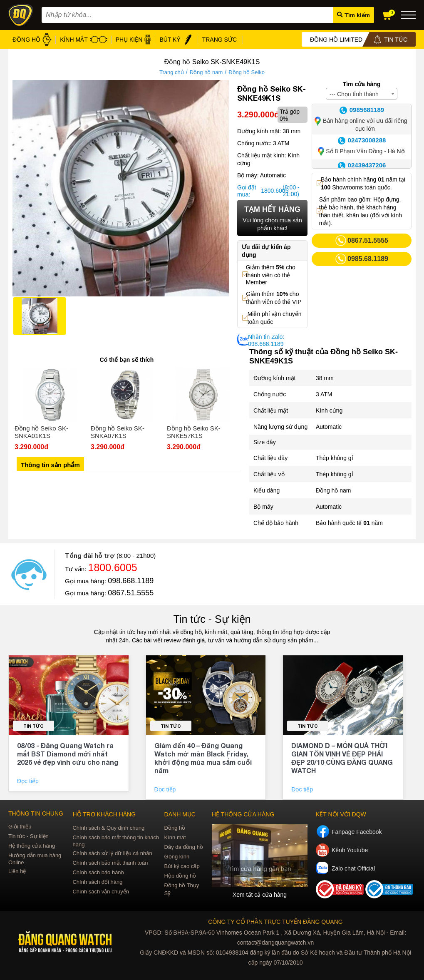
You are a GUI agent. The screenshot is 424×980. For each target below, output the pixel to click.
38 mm (325, 378)
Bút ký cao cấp (182, 866)
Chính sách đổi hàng (97, 882)
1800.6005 (271, 191)
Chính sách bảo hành (98, 872)
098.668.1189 (131, 581)
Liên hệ (17, 871)
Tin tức (33, 726)
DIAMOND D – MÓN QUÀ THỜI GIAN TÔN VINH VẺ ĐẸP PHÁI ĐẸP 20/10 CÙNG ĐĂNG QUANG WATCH (342, 758)
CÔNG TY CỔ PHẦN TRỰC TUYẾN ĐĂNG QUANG (275, 922)
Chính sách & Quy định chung (108, 828)
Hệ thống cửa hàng (32, 846)
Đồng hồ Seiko (247, 72)
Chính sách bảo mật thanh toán (110, 863)
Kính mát (175, 837)
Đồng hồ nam (206, 72)
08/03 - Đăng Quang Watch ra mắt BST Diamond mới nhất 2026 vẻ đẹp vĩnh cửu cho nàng (68, 754)
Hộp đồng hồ (180, 876)
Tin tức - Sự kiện (212, 619)
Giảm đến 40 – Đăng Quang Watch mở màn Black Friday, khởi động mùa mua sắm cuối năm (203, 758)
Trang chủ (172, 72)
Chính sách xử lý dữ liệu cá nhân (112, 853)
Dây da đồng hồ (184, 847)
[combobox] (362, 94)
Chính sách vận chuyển (100, 892)
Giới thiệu (20, 827)
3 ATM (324, 394)
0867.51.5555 (131, 593)
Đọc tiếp (29, 781)
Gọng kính (177, 857)
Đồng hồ (175, 828)
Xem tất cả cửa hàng (260, 895)
